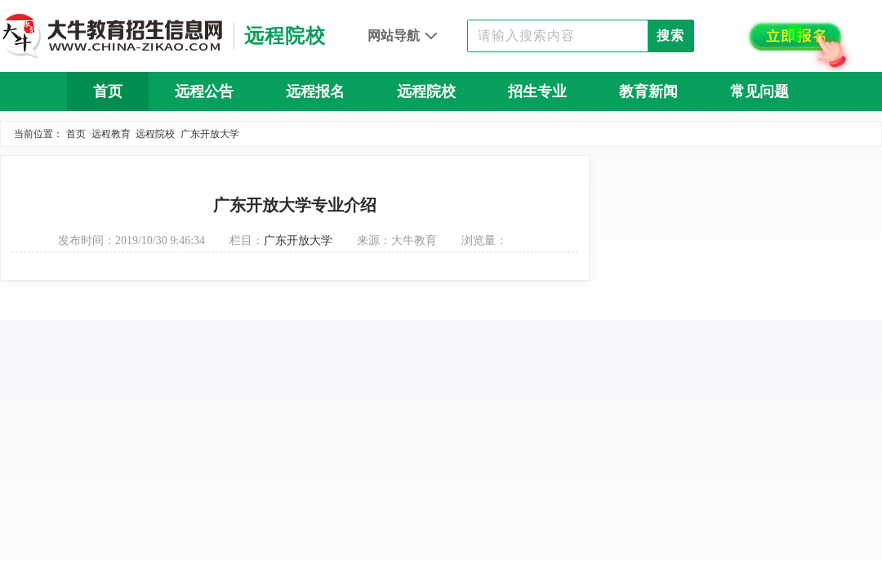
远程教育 (111, 134)
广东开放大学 (210, 134)
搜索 (670, 36)
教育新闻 (648, 91)
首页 (108, 91)
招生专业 (537, 91)
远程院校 (426, 91)
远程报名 (315, 91)
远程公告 (204, 91)
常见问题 (759, 91)
